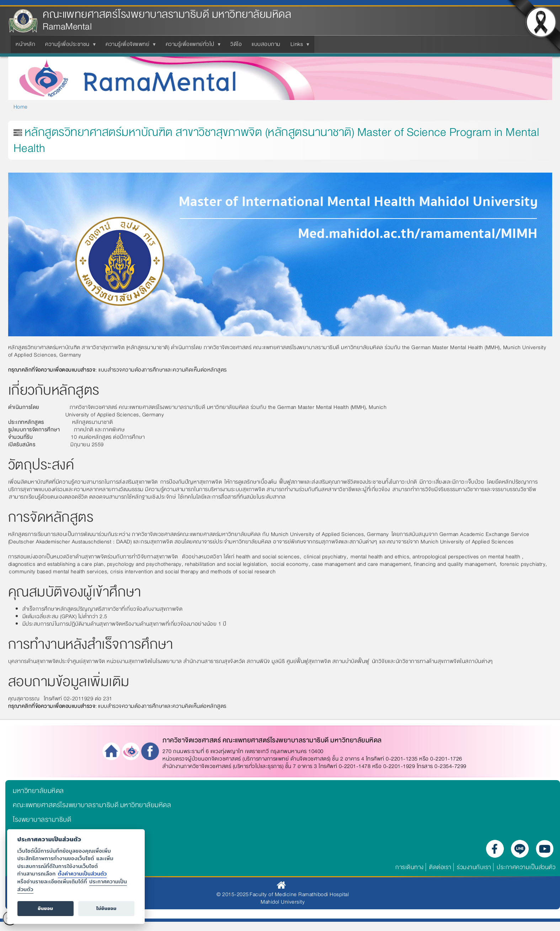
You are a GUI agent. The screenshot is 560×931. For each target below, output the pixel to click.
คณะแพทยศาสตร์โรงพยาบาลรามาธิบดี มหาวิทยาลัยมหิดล (167, 14)
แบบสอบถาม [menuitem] (266, 44)
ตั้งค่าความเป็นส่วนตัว (82, 874)
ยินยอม (45, 908)
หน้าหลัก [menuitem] (25, 44)
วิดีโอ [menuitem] (236, 44)
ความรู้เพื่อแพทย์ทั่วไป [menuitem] (191, 46)
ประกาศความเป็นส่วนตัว (526, 867)
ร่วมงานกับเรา (474, 867)
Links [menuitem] (298, 46)
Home (21, 107)
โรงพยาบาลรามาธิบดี (42, 820)
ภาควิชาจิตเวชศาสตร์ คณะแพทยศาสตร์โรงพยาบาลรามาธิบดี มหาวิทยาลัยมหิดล (272, 740)
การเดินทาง (410, 867)
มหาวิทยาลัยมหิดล (38, 791)
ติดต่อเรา (440, 867)
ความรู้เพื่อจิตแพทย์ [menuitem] (129, 46)
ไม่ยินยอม (106, 908)
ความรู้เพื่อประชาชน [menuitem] (69, 46)
